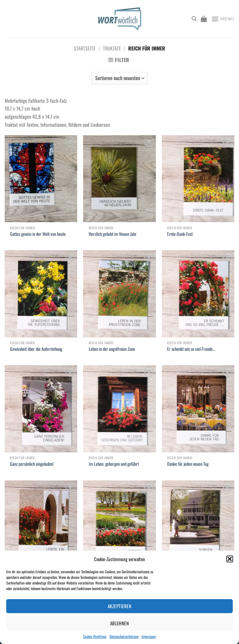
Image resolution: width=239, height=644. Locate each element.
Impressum (149, 636)
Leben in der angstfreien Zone (112, 349)
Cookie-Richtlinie (95, 636)
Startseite (85, 48)
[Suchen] (194, 19)
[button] (230, 559)
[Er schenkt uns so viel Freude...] (198, 294)
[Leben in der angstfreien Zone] (119, 294)
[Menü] (223, 19)
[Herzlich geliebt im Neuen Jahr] (119, 179)
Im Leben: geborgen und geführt (114, 464)
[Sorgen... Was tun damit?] (198, 524)
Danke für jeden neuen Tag (188, 464)
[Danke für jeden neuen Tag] (198, 409)
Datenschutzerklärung (124, 636)
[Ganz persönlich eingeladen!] (41, 409)
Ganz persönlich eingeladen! (32, 464)
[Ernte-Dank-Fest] (198, 179)
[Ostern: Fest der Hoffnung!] (119, 524)
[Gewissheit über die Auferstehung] (41, 294)
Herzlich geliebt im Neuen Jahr (113, 234)
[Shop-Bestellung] (119, 78)
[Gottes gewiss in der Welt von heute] (41, 179)
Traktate (112, 48)
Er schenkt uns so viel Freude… (191, 349)
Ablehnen (120, 623)
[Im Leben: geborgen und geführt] (119, 409)
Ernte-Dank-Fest (180, 234)
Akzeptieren (119, 606)
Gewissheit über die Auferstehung (36, 349)
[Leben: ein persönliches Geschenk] (41, 524)
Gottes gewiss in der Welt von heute (38, 234)
